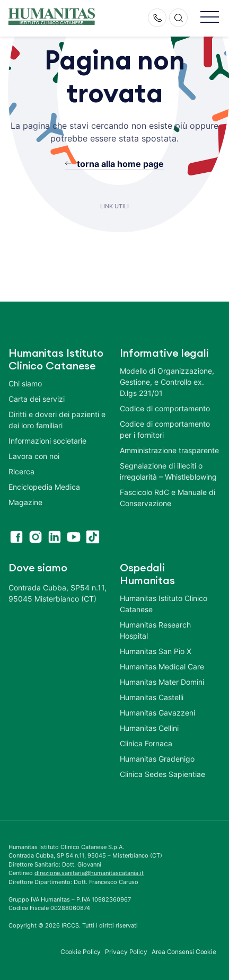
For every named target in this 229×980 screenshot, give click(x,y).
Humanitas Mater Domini (162, 682)
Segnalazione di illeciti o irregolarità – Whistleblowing (168, 471)
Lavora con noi (34, 456)
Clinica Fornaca (146, 743)
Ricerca (21, 471)
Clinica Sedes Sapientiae (162, 774)
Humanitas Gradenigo (157, 759)
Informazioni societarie (47, 441)
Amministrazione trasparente (169, 450)
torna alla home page (120, 164)
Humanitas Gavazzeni (157, 713)
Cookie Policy (81, 952)
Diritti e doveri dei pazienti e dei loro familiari (57, 420)
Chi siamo (25, 383)
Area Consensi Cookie (184, 952)
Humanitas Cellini (149, 728)
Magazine (25, 502)
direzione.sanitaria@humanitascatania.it (89, 873)
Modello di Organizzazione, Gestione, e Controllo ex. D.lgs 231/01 (167, 382)
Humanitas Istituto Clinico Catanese (164, 604)
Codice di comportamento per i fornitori (165, 429)
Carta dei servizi (37, 399)
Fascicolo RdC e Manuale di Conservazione (168, 498)
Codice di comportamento (165, 408)
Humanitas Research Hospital (155, 630)
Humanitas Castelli (152, 697)
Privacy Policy (126, 952)
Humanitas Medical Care (162, 666)
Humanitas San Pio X (156, 651)
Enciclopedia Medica (44, 487)
